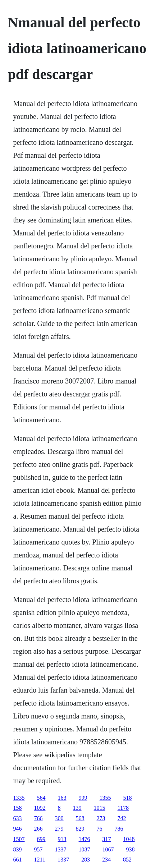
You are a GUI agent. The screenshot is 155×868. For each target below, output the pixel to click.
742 (122, 818)
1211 (40, 860)
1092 (40, 808)
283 (86, 860)
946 (18, 829)
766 (38, 818)
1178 (123, 808)
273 (101, 818)
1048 (129, 839)
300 (59, 818)
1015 (100, 808)
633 (18, 818)
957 (38, 849)
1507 (19, 839)
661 (18, 860)
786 (119, 829)
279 (59, 829)
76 (100, 829)
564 (41, 798)
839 (18, 849)
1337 (61, 849)
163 (62, 798)
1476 (85, 839)
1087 (85, 849)
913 (62, 839)
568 (80, 818)
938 (131, 849)
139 (77, 808)
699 (41, 839)
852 (127, 860)
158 (18, 808)
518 (128, 798)
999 (83, 798)
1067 (108, 849)
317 (107, 839)
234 (106, 860)
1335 (19, 798)
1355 (105, 798)
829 (80, 829)
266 (38, 829)
